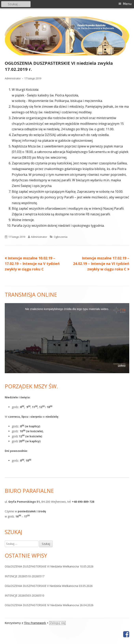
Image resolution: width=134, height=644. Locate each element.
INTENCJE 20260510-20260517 (25, 576)
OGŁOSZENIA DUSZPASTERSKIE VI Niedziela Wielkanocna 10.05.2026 (49, 566)
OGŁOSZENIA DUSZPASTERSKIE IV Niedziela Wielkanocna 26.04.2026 (49, 605)
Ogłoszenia (61, 237)
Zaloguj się (57, 623)
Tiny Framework (35, 623)
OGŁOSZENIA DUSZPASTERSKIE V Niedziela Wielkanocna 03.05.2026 (49, 586)
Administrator (13, 78)
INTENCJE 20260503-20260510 (25, 595)
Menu (127, 4)
